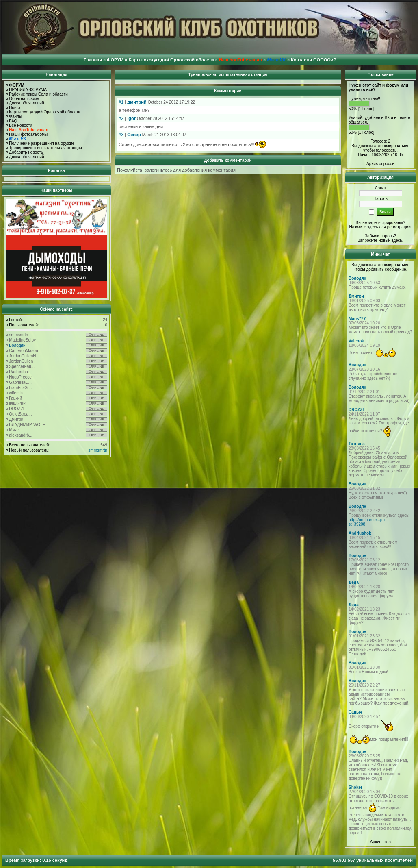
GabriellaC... (20, 382)
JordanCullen (21, 361)
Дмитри (16, 419)
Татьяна (357, 444)
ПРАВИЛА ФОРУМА (28, 90)
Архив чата (380, 842)
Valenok (356, 341)
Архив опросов (380, 164)
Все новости (21, 125)
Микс (14, 430)
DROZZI (16, 409)
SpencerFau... (22, 367)
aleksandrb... (21, 435)
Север (134, 135)
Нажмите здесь (363, 227)
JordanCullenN (22, 356)
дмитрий (137, 102)
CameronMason (23, 351)
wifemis (16, 393)
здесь (397, 240)
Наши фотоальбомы (28, 134)
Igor (131, 118)
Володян (17, 345)
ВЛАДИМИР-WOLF (27, 425)
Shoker (355, 787)
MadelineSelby (22, 340)
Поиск (15, 108)
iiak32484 (18, 404)
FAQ (13, 121)
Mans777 (357, 319)
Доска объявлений (26, 103)
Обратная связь (24, 99)
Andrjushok (360, 533)
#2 (121, 118)
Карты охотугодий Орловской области (45, 112)
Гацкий (15, 398)
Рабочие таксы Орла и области (38, 94)
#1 (121, 102)
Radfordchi (19, 372)
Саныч (355, 712)
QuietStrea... (20, 414)
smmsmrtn (18, 335)
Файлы (15, 116)
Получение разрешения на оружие (42, 143)
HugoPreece (20, 377)
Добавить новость (26, 152)
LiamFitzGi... (20, 388)
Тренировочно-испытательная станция (45, 148)
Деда (354, 582)
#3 (121, 135)
